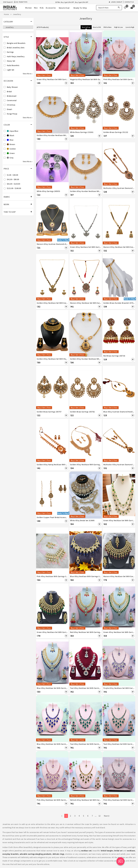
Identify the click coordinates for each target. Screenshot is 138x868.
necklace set (86, 851)
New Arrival (64, 8)
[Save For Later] (66, 83)
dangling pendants (43, 854)
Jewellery (10, 27)
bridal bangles (107, 851)
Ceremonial (12, 100)
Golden (11, 149)
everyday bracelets (11, 854)
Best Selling (86, 27)
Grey (10, 158)
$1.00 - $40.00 (12, 175)
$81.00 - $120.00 (13, 184)
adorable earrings (27, 854)
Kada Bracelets (13, 65)
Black (11, 135)
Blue (10, 140)
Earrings (10, 52)
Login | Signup (115, 2)
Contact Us (129, 2)
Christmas (11, 105)
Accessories (51, 8)
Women (29, 8)
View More (27, 74)
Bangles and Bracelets (16, 43)
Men (36, 8)
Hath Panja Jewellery (16, 56)
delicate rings (58, 854)
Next (107, 816)
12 (100, 816)
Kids (42, 8)
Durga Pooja (12, 114)
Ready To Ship (80, 8)
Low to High (130, 27)
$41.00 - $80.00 (13, 179)
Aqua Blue (13, 131)
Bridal (9, 92)
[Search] (119, 8)
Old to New (107, 27)
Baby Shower (12, 87)
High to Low (118, 27)
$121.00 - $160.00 (14, 188)
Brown (11, 144)
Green (11, 153)
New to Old (97, 27)
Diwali (9, 109)
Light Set (11, 70)
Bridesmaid (12, 96)
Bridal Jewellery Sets (16, 48)
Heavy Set (11, 61)
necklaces (131, 851)
